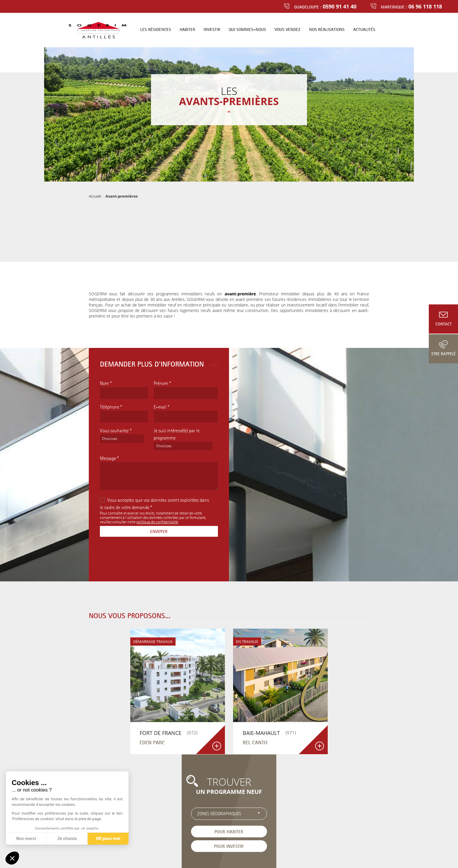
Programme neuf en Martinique (199, 848)
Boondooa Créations (276, 853)
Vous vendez (288, 29)
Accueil (95, 196)
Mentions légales (221, 853)
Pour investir (321, 719)
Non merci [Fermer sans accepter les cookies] (26, 839)
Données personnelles (184, 853)
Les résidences (156, 29)
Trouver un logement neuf (131, 818)
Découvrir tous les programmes (229, 767)
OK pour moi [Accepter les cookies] (108, 839)
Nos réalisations (327, 29)
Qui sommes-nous (247, 29)
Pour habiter (321, 705)
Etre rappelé (444, 354)
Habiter (187, 29)
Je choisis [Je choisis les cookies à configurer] (67, 839)
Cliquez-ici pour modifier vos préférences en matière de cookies (229, 858)
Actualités (364, 29)
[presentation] (144, 558)
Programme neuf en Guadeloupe (258, 848)
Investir (212, 29)
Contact (444, 324)
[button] (12, 858)
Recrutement (170, 818)
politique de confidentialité (157, 522)
